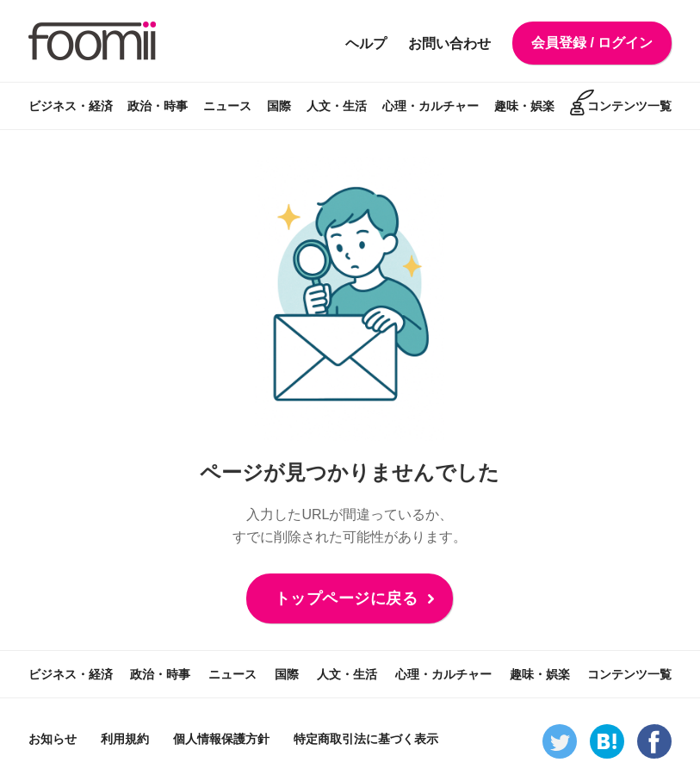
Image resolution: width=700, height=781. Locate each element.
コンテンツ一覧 (629, 106)
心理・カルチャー (431, 106)
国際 (279, 106)
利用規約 (125, 739)
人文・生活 (337, 106)
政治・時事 (158, 106)
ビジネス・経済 (71, 106)
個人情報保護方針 (221, 739)
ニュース (227, 106)
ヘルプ (366, 43)
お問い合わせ (449, 43)
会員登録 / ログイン (592, 43)
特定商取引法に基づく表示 (366, 739)
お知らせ (53, 739)
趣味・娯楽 (524, 106)
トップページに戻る (347, 598)
